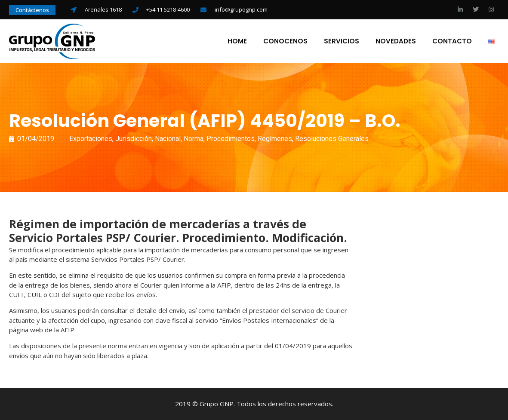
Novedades (396, 41)
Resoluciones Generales (332, 139)
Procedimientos (231, 139)
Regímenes (275, 139)
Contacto (452, 41)
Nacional (168, 139)
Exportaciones (91, 139)
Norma (194, 139)
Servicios (342, 41)
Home (237, 41)
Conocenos (285, 41)
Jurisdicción (134, 139)
